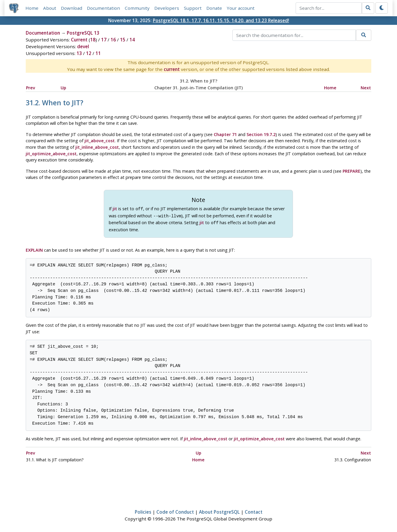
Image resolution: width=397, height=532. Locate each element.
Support (193, 8)
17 (104, 40)
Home (32, 8)
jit (115, 209)
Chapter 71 (225, 134)
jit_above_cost (100, 141)
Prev (31, 88)
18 (93, 40)
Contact (254, 510)
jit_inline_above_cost (97, 147)
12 (89, 53)
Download (72, 8)
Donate (214, 8)
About (50, 8)
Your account (241, 8)
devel (83, 46)
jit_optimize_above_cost (51, 154)
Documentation (103, 8)
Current (79, 40)
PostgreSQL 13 (83, 33)
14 (132, 40)
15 (123, 40)
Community (137, 8)
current (172, 69)
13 (79, 53)
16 (113, 40)
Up (63, 88)
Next (366, 88)
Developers (167, 8)
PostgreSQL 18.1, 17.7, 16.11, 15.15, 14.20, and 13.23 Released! (221, 20)
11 (98, 53)
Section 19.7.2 (261, 134)
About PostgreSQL (219, 510)
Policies (143, 510)
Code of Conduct (175, 510)
